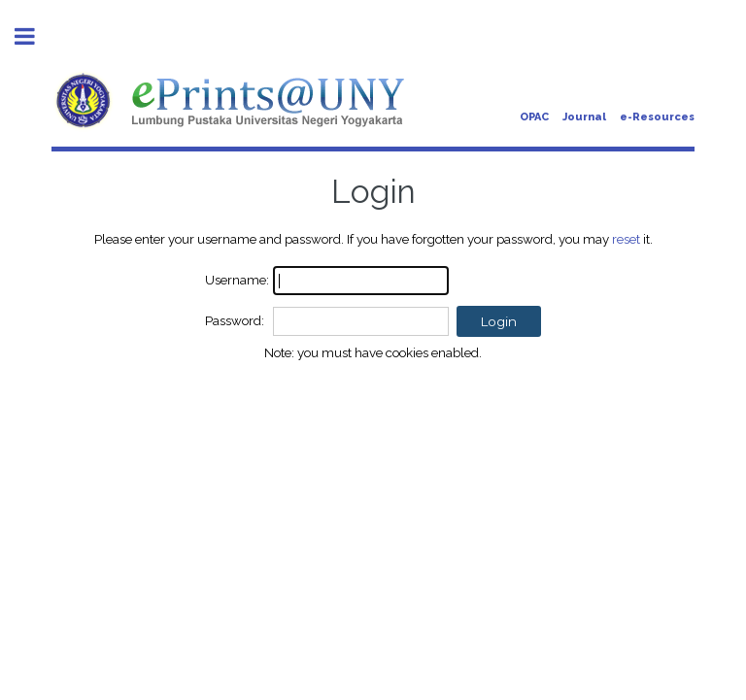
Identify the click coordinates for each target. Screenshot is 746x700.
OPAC (534, 117)
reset (626, 239)
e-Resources (657, 117)
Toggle (35, 36)
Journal (584, 117)
